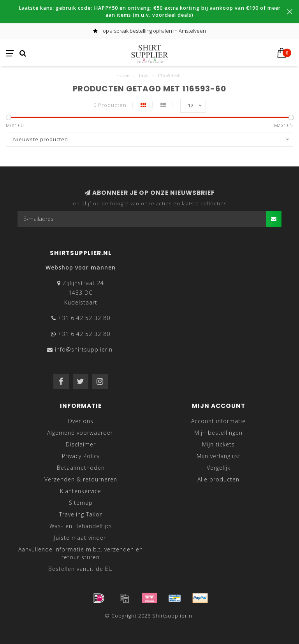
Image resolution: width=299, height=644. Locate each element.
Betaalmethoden (81, 468)
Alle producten (218, 479)
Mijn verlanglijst (219, 456)
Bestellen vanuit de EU (81, 569)
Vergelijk (219, 468)
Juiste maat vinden (81, 538)
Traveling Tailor (81, 514)
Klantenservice (81, 491)
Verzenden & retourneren (81, 479)
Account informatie (218, 421)
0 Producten (110, 105)
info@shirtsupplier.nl (84, 349)
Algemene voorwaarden (81, 433)
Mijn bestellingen (218, 433)
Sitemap (81, 503)
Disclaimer (81, 444)
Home (123, 75)
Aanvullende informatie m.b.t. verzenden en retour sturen (81, 553)
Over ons (81, 421)
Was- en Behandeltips (81, 526)
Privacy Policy (81, 456)
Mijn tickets (218, 444)
